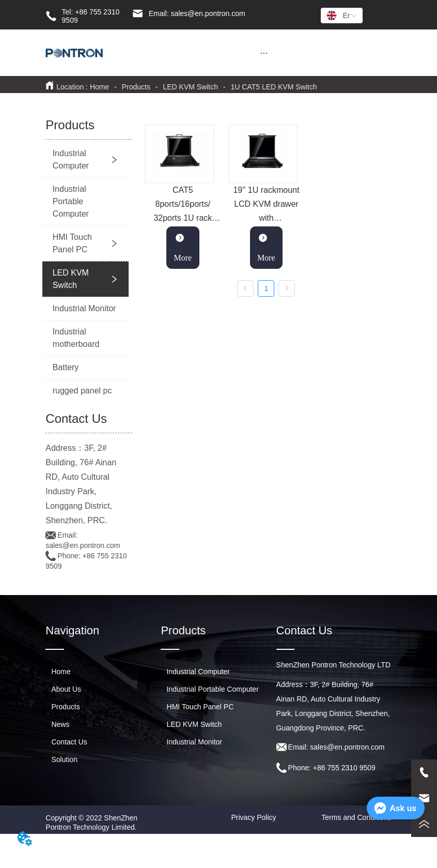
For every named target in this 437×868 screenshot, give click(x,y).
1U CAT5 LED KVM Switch (273, 87)
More (183, 247)
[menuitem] (264, 53)
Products (136, 87)
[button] (264, 53)
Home (99, 87)
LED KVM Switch (191, 87)
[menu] (264, 53)
